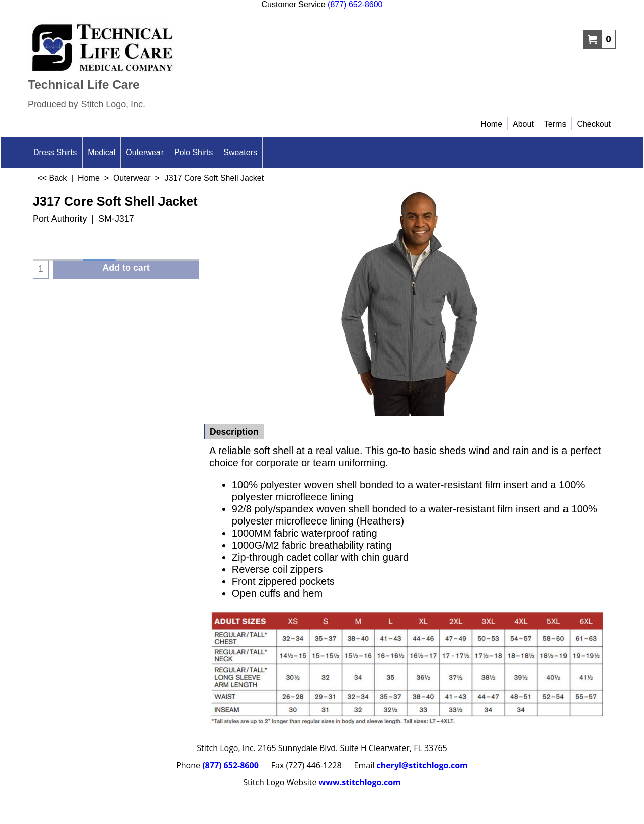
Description (234, 432)
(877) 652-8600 (355, 4)
